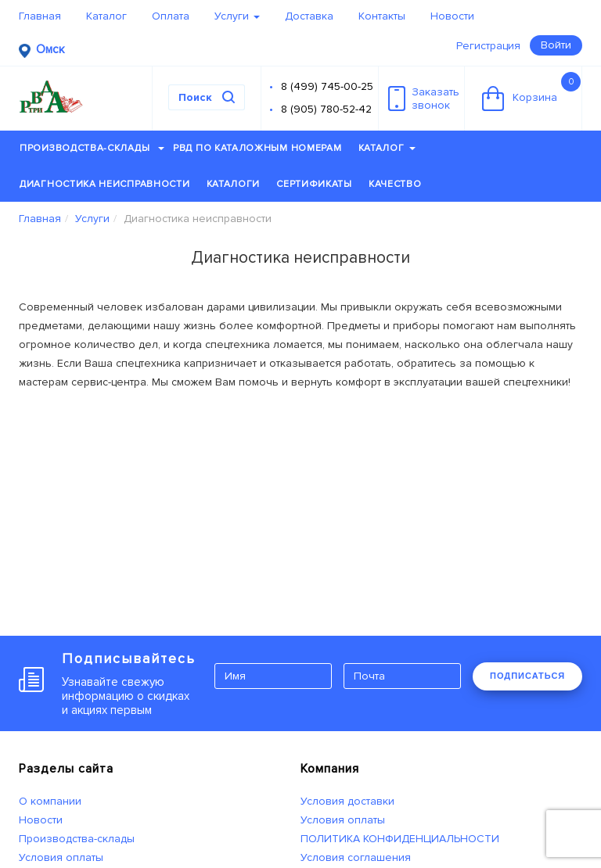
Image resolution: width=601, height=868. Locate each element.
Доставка (309, 16)
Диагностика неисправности (105, 184)
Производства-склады (92, 148)
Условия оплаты (61, 857)
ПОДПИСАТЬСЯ (527, 676)
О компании (50, 801)
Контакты (382, 16)
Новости (452, 16)
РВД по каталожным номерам (257, 148)
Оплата (171, 16)
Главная (40, 16)
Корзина (531, 91)
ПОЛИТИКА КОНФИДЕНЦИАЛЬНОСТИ (400, 839)
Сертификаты (314, 184)
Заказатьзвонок (424, 99)
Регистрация (488, 46)
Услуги (237, 16)
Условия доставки (347, 801)
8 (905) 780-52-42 (326, 109)
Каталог (106, 16)
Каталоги (234, 184)
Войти (556, 45)
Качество (395, 184)
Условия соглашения (356, 857)
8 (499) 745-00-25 (327, 86)
